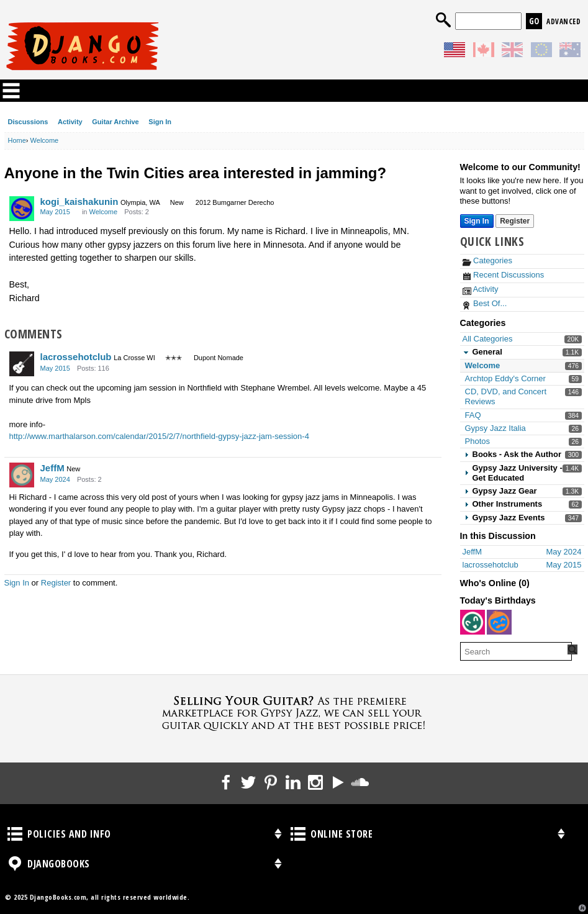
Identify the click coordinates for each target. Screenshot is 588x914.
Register (56, 583)
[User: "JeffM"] (22, 475)
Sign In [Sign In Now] (477, 221)
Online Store (298, 834)
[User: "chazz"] (499, 622)
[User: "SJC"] (473, 622)
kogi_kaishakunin (79, 201)
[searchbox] (516, 651)
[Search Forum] (572, 649)
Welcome (483, 365)
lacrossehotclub (76, 357)
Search (443, 20)
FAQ (473, 415)
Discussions (28, 122)
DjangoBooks (15, 864)
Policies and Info (15, 834)
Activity (70, 122)
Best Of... (485, 303)
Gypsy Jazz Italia (495, 428)
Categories (487, 260)
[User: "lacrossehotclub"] (22, 364)
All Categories (488, 339)
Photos (477, 441)
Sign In (160, 122)
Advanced (563, 21)
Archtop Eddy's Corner (505, 378)
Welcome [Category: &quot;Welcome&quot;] (104, 212)
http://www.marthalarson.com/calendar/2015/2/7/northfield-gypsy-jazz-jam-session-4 (159, 436)
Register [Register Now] (515, 221)
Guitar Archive (115, 122)
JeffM (52, 468)
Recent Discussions (504, 275)
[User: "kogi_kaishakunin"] (22, 209)
